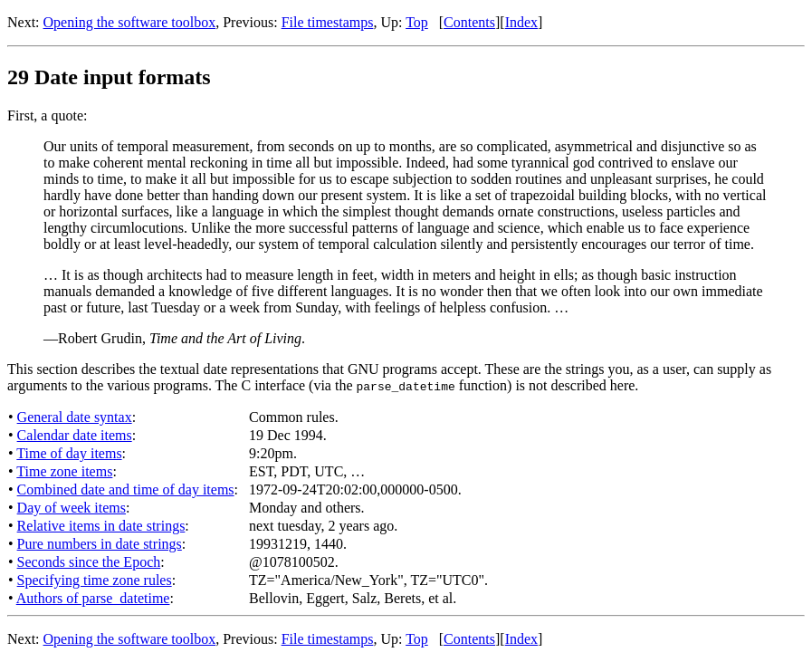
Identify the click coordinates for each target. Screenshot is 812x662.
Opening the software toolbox (130, 22)
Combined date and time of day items (126, 489)
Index (521, 22)
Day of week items (72, 508)
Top (417, 22)
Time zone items (64, 471)
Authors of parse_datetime (93, 598)
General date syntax (75, 417)
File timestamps (328, 22)
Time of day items (69, 453)
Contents (469, 22)
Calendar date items (75, 435)
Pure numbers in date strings (100, 544)
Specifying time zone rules (95, 580)
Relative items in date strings (101, 526)
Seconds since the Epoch (89, 562)
